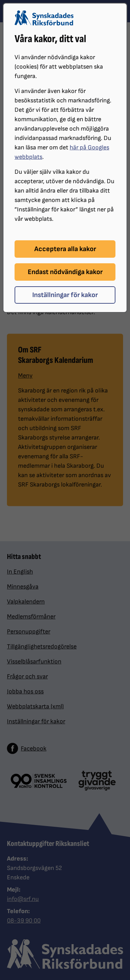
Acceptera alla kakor (65, 249)
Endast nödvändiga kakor (65, 272)
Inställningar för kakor (65, 295)
